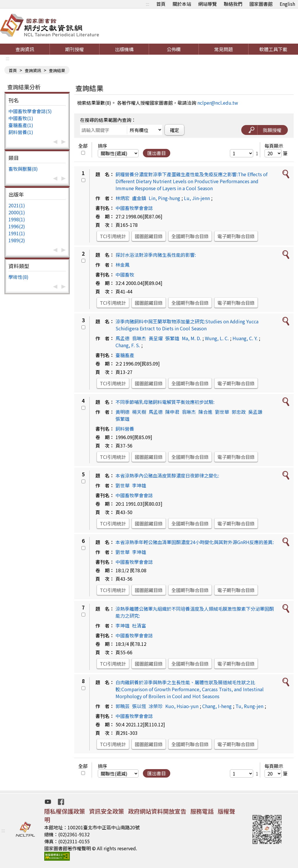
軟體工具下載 (273, 49)
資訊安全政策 (107, 811)
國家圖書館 (261, 4)
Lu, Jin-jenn (197, 198)
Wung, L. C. (217, 338)
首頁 (161, 4)
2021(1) (17, 205)
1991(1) (17, 233)
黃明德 (123, 412)
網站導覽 (207, 4)
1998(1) (17, 219)
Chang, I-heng (217, 706)
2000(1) (17, 212)
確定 (175, 130)
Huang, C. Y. (245, 338)
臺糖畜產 (125, 355)
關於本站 (182, 4)
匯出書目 (157, 153)
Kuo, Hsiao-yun (182, 706)
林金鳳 (123, 265)
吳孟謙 (255, 412)
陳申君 (172, 412)
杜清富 (139, 625)
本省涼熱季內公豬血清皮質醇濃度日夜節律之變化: (167, 475)
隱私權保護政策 (65, 811)
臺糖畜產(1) (21, 125)
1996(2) (17, 226)
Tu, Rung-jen (249, 706)
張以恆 (139, 706)
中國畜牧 (125, 275)
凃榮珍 (156, 706)
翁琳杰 (139, 338)
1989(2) (17, 240)
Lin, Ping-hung (164, 198)
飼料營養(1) (21, 132)
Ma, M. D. (191, 338)
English (287, 4)
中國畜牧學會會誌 (134, 208)
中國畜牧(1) (21, 118)
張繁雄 (172, 338)
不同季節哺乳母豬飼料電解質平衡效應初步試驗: (165, 402)
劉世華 (222, 412)
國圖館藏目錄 (149, 236)
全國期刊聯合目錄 (190, 236)
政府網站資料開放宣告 (157, 811)
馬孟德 (123, 338)
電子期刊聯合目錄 (236, 236)
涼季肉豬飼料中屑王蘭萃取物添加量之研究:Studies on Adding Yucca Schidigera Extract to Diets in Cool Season (187, 325)
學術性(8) (18, 277)
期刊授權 (74, 49)
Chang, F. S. (128, 345)
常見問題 (223, 49)
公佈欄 (174, 49)
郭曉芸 (123, 706)
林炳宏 (123, 198)
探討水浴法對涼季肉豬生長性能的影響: (156, 255)
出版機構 (124, 49)
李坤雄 (139, 485)
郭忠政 (239, 412)
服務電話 (202, 811)
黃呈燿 (156, 338)
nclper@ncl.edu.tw (218, 103)
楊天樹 (139, 412)
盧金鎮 (139, 198)
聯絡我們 (233, 4)
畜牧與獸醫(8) (23, 169)
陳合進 (205, 412)
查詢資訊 (25, 49)
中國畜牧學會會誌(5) (30, 111)
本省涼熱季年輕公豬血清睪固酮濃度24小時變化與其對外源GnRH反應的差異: (195, 542)
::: (148, 4)
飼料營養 (125, 429)
